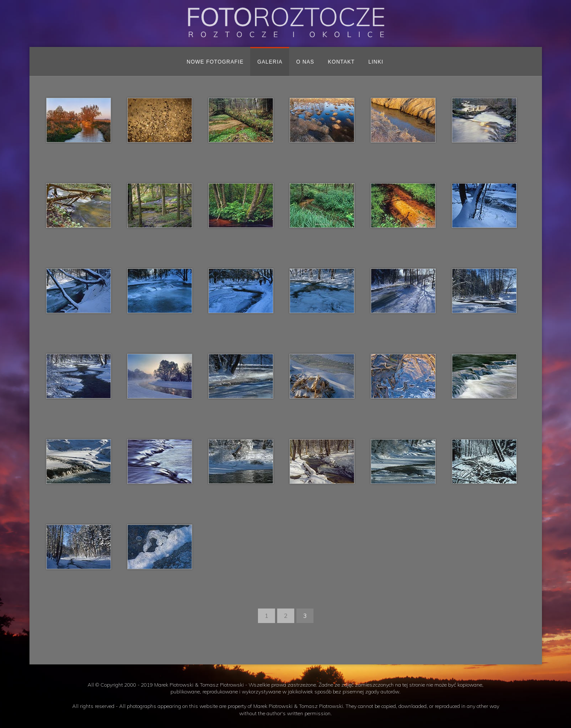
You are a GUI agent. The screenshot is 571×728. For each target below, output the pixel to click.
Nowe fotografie (215, 62)
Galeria (270, 62)
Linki (376, 62)
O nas (305, 62)
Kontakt (341, 62)
